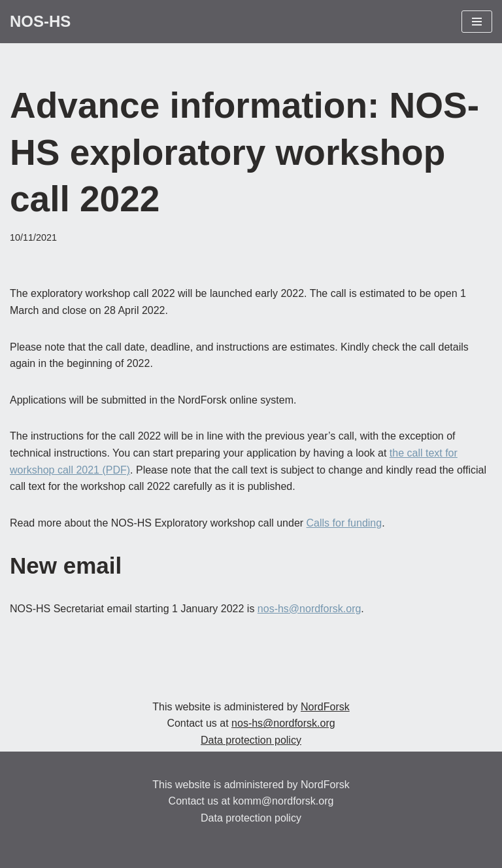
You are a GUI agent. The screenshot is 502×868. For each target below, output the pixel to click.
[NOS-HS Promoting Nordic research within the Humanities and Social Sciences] (40, 22)
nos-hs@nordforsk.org (310, 609)
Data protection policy (251, 740)
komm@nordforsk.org (283, 801)
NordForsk (325, 707)
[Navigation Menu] (477, 22)
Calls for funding (344, 523)
